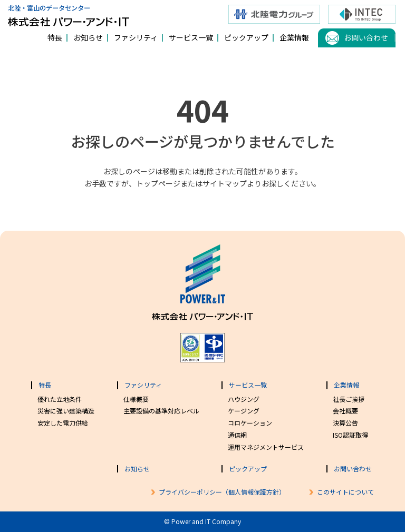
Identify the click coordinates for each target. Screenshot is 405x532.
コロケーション (250, 423)
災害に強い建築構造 (66, 411)
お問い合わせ (366, 37)
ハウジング (244, 399)
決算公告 (345, 423)
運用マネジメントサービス (266, 447)
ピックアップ (246, 37)
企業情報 (294, 37)
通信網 (237, 435)
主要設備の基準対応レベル (161, 411)
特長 (55, 37)
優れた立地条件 (60, 399)
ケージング (244, 411)
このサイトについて (345, 492)
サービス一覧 (191, 37)
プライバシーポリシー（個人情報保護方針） (222, 492)
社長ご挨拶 (349, 399)
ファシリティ (136, 37)
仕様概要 (136, 399)
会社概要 (345, 411)
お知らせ (88, 37)
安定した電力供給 (63, 423)
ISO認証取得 (350, 435)
